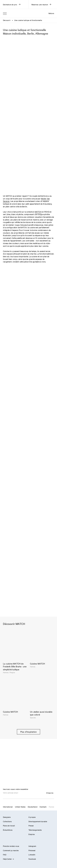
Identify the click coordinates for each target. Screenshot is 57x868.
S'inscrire (50, 793)
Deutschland (33, 807)
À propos (32, 817)
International (8, 807)
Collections (7, 821)
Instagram (32, 846)
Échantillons (8, 830)
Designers (7, 817)
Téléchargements (35, 830)
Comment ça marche (11, 850)
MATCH (38, 212)
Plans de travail (9, 826)
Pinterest (32, 850)
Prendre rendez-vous (11, 846)
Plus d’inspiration (29, 732)
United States (20, 807)
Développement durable (38, 821)
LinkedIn (32, 855)
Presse (31, 826)
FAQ (5, 855)
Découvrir (7, 20)
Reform (51, 13)
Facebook (32, 859)
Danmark (43, 807)
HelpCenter (8, 859)
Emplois (32, 834)
